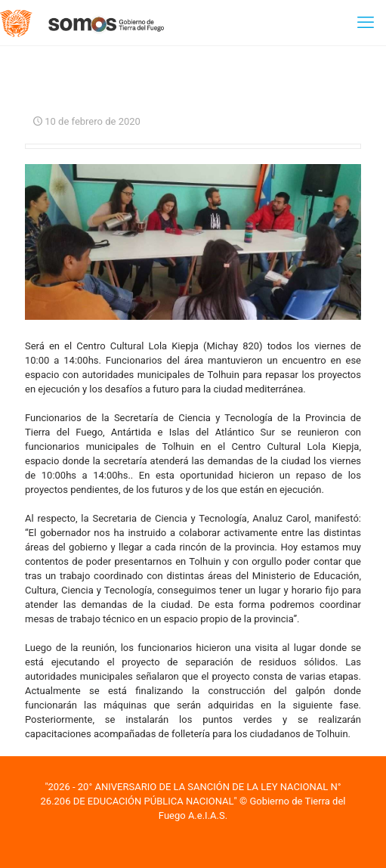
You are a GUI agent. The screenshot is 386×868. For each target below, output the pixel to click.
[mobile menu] (366, 23)
